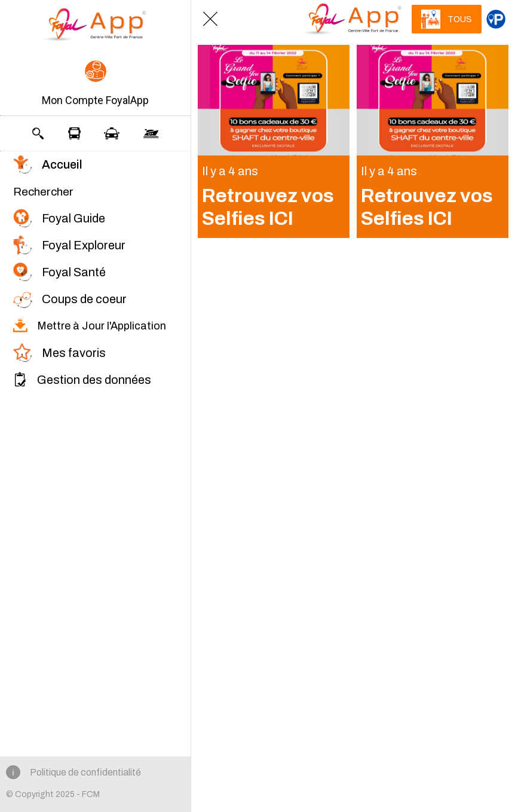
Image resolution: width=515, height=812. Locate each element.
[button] (95, 84)
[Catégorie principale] (496, 19)
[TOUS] (447, 19)
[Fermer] (210, 19)
